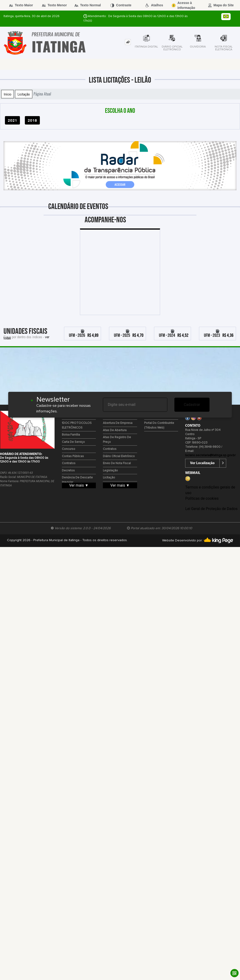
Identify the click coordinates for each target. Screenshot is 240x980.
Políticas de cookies (202, 498)
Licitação (24, 94)
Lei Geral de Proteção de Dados (211, 509)
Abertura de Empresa (118, 423)
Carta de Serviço (73, 442)
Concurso (69, 449)
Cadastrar (192, 405)
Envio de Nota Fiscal (117, 463)
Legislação (110, 471)
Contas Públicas (73, 456)
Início (7, 94)
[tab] (128, 42)
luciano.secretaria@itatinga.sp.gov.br (210, 455)
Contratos (69, 463)
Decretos (68, 471)
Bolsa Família (71, 435)
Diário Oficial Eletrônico (119, 456)
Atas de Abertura (115, 430)
